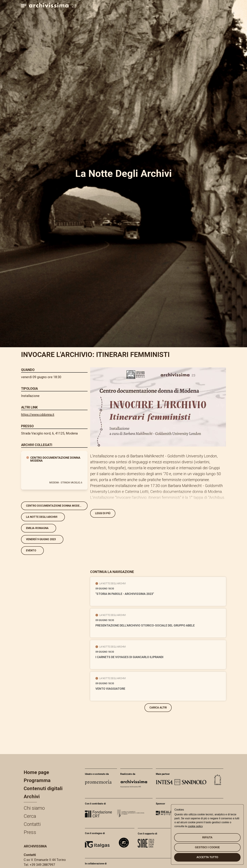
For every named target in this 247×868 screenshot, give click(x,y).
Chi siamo (34, 808)
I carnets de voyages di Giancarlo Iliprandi (129, 657)
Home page (36, 772)
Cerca (30, 816)
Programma (37, 780)
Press (30, 832)
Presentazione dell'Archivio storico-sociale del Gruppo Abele (145, 625)
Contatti (32, 824)
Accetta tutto (207, 857)
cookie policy (195, 826)
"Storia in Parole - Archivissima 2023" (125, 594)
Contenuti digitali (43, 788)
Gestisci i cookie (207, 847)
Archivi (32, 796)
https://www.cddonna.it (38, 415)
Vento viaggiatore (110, 689)
